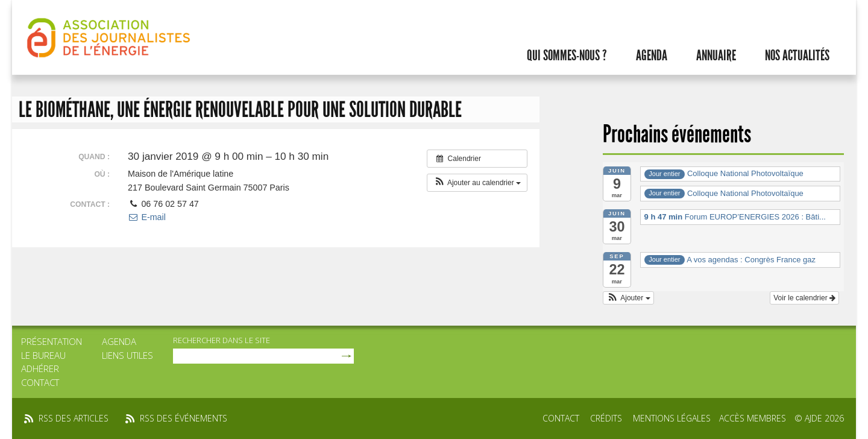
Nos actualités (797, 55)
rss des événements (184, 418)
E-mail (147, 217)
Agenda (652, 55)
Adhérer (40, 368)
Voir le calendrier (804, 298)
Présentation (52, 341)
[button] (477, 183)
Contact (40, 382)
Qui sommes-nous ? (567, 55)
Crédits (606, 418)
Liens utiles (127, 355)
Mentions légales (672, 418)
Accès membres (753, 418)
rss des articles (74, 418)
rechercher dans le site (222, 340)
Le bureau (43, 355)
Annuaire (716, 55)
